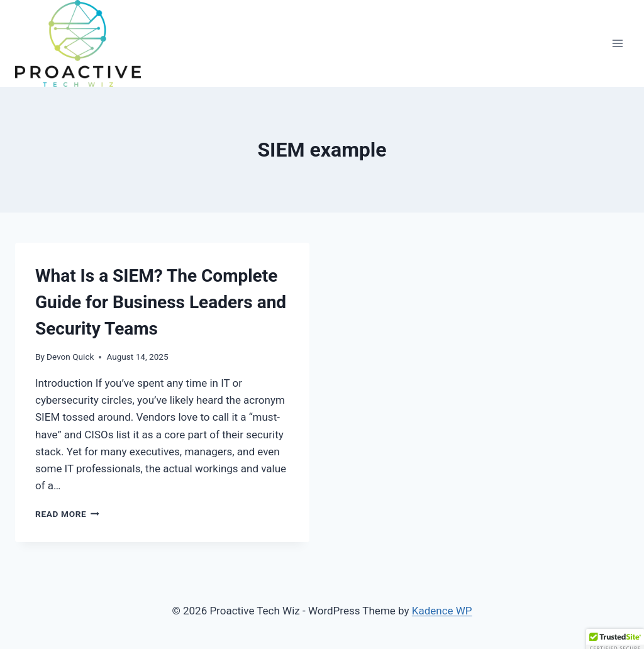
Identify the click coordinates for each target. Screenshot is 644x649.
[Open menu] (617, 43)
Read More (67, 514)
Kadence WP (442, 611)
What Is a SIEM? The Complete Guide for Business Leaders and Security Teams (161, 302)
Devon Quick (70, 357)
